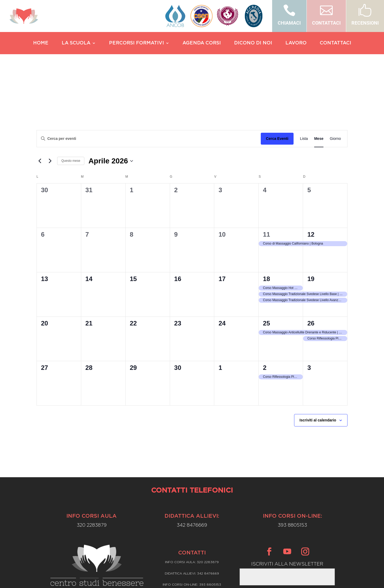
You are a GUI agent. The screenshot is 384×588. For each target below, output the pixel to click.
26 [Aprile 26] (311, 273)
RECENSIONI (365, 23)
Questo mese (71, 110)
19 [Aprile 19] (311, 228)
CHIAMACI (289, 23)
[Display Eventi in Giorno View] (335, 88)
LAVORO (296, 43)
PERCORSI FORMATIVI (136, 43)
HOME (41, 43)
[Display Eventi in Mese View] (319, 88)
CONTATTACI (326, 23)
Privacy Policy (192, 549)
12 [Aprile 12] (311, 184)
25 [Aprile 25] (266, 273)
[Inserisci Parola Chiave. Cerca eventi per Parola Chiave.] (149, 88)
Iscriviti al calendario (318, 370)
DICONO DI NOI (253, 43)
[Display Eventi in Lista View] (304, 88)
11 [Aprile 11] (266, 184)
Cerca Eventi (277, 88)
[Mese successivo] (50, 111)
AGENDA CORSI (202, 43)
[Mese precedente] (40, 111)
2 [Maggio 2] (265, 317)
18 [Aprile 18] (266, 228)
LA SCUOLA (76, 43)
